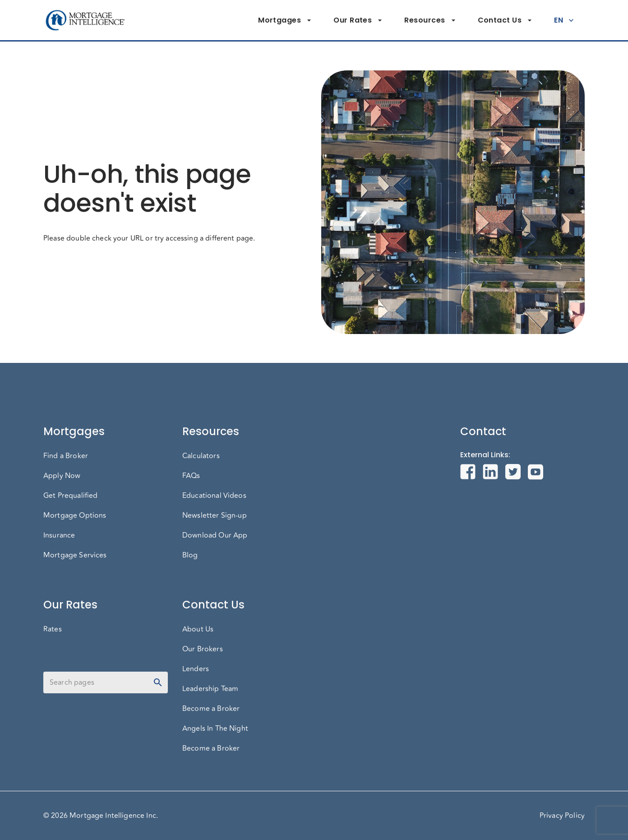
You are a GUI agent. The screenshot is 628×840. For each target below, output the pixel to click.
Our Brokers (203, 649)
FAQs (191, 476)
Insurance (59, 535)
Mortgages (285, 20)
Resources (430, 20)
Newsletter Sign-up (215, 515)
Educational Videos (214, 496)
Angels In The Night (215, 729)
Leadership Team (210, 689)
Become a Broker (211, 709)
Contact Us (505, 20)
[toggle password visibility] (158, 682)
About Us (198, 629)
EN (564, 20)
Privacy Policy (562, 816)
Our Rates (358, 20)
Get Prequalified (70, 496)
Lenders (196, 669)
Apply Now (62, 476)
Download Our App (215, 535)
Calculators (201, 456)
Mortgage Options (75, 515)
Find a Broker (66, 456)
